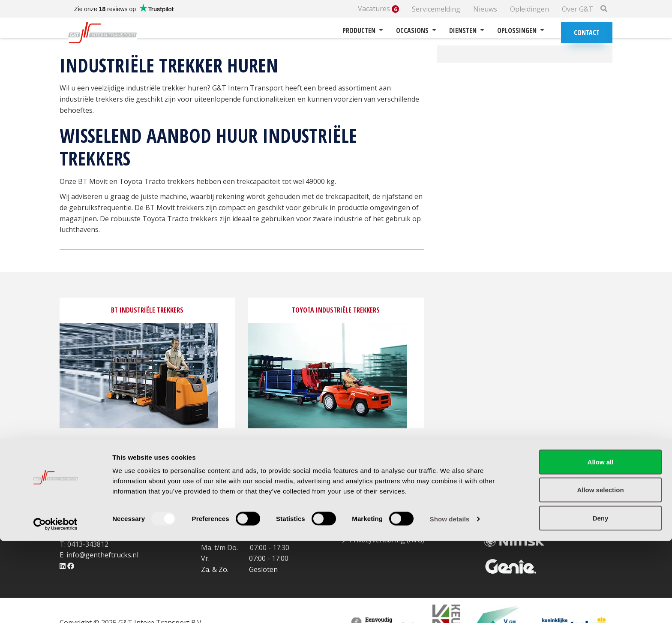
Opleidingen (529, 9)
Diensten (467, 30)
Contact (587, 33)
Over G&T (577, 9)
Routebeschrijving (239, 507)
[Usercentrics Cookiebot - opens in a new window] (55, 606)
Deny (601, 600)
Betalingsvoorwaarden (386, 518)
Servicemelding (436, 9)
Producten (363, 30)
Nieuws (485, 9)
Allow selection (600, 572)
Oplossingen (521, 30)
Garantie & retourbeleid (387, 507)
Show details (450, 601)
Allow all (601, 544)
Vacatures (378, 9)
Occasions (416, 30)
